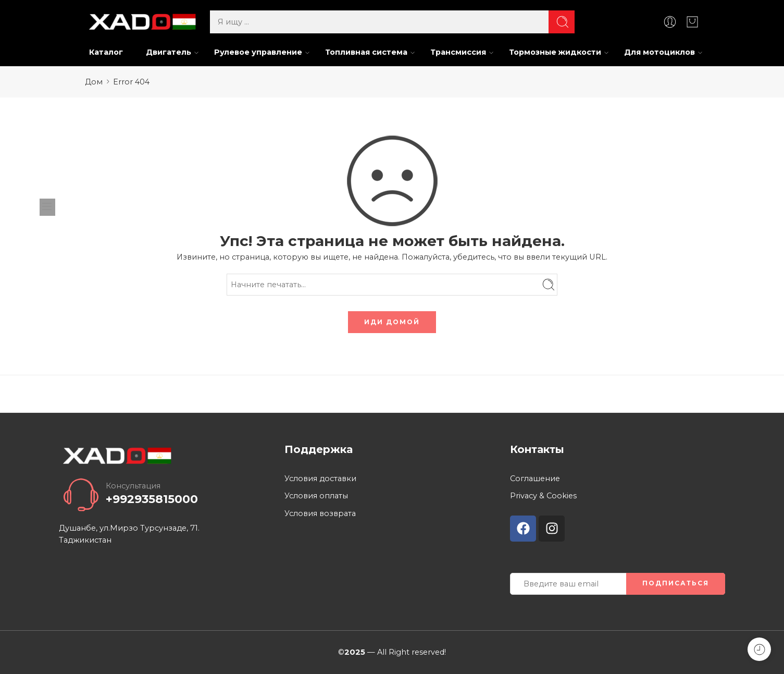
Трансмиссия (458, 53)
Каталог (106, 52)
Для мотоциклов (659, 53)
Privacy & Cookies (543, 496)
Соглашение (535, 479)
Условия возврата (320, 513)
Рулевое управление (258, 53)
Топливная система (366, 53)
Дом (94, 82)
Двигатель (169, 53)
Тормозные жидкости (555, 53)
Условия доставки (320, 479)
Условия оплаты (316, 496)
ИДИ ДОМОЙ (392, 322)
